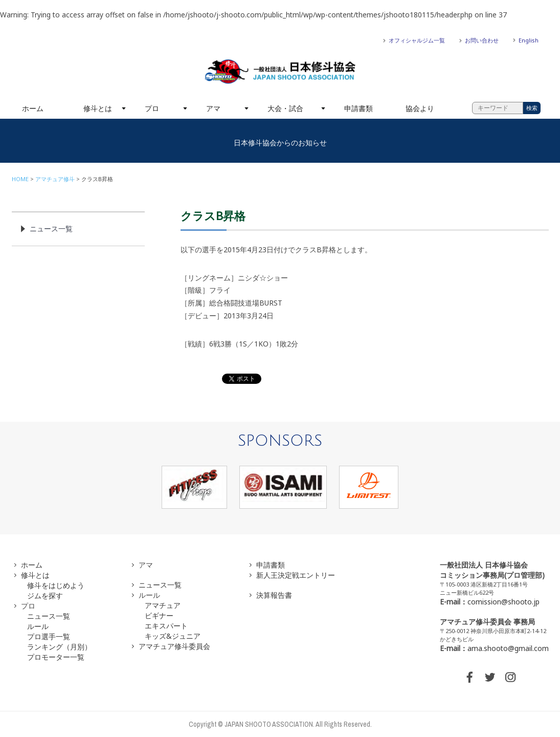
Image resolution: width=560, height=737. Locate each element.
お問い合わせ (482, 40)
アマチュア (163, 605)
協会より (420, 108)
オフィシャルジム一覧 (417, 40)
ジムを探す (45, 595)
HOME (20, 179)
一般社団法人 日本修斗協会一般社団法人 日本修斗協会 (280, 72)
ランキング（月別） (59, 647)
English (529, 40)
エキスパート (166, 626)
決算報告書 (274, 595)
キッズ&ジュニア (173, 636)
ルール (38, 626)
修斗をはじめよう (56, 585)
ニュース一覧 (51, 229)
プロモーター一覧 (56, 657)
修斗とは (98, 108)
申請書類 (359, 108)
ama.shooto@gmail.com (508, 648)
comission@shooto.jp (503, 602)
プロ (152, 108)
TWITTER (490, 677)
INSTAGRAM (510, 677)
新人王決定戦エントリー (296, 575)
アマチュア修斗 (55, 179)
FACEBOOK (469, 677)
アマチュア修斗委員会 (174, 646)
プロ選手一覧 (49, 636)
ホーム (33, 108)
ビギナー (159, 615)
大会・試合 (285, 108)
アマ (213, 108)
